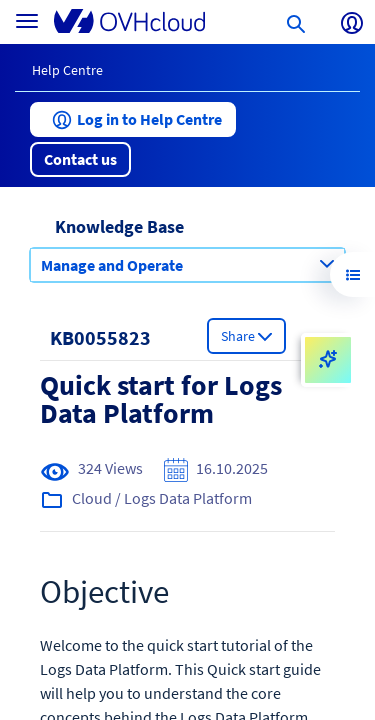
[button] (133, 119)
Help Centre (67, 70)
